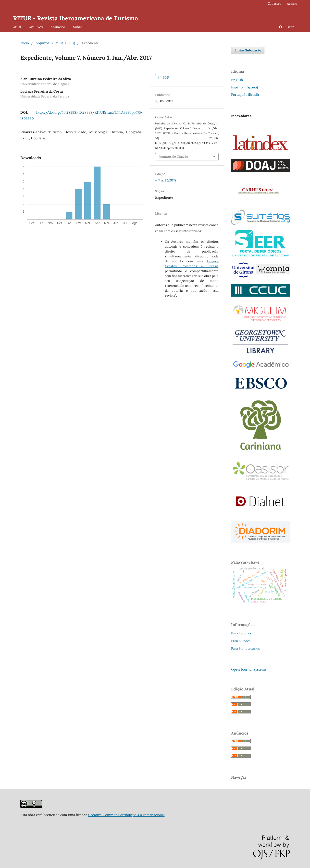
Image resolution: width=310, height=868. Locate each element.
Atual (17, 27)
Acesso (292, 4)
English (237, 80)
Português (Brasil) (245, 95)
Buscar (286, 27)
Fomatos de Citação (173, 157)
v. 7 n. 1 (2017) (66, 43)
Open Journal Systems (249, 669)
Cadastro (274, 4)
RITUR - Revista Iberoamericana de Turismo (75, 18)
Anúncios (58, 27)
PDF (165, 78)
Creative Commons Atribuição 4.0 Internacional (126, 815)
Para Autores (241, 641)
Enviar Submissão (248, 50)
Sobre (78, 27)
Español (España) (244, 87)
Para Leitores (241, 633)
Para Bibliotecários (245, 648)
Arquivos (36, 27)
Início (25, 43)
